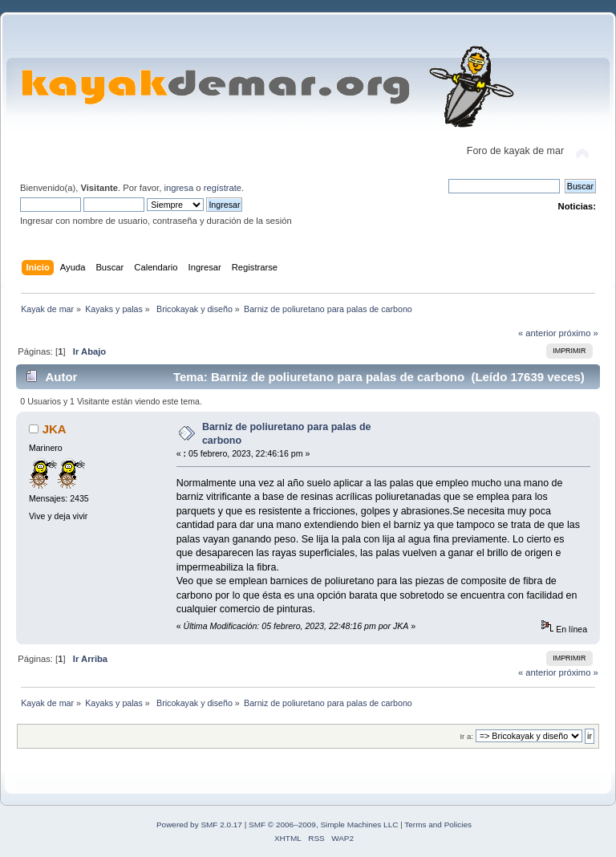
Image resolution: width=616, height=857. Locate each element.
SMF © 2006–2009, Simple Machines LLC (323, 825)
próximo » (579, 333)
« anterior (537, 333)
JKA (55, 429)
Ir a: (466, 736)
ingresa (178, 188)
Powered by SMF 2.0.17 (199, 825)
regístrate (223, 188)
